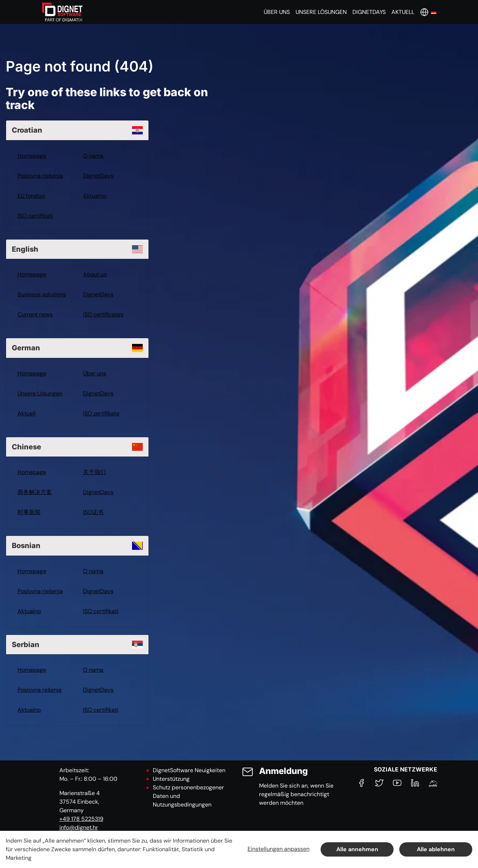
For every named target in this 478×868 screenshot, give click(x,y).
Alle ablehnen (436, 849)
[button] (277, 12)
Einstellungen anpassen (279, 849)
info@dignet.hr (79, 827)
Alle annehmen (357, 849)
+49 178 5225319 (81, 819)
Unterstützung (171, 779)
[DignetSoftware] (62, 12)
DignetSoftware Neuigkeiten (189, 770)
